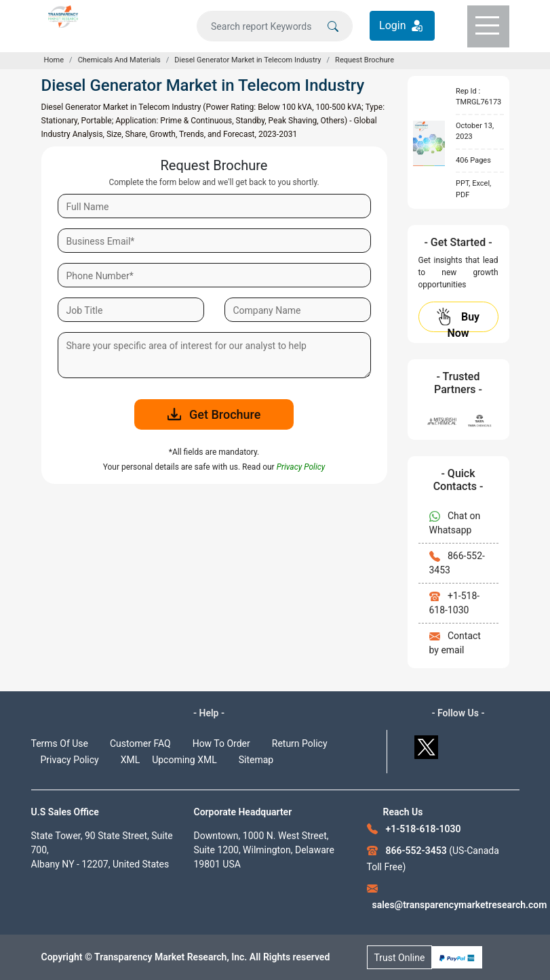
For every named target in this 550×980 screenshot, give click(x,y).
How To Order (221, 743)
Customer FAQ (140, 743)
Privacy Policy (70, 760)
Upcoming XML (184, 760)
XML (131, 760)
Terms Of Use (60, 743)
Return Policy (300, 743)
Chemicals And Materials (119, 60)
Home (54, 60)
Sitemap (256, 760)
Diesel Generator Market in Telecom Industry (248, 60)
